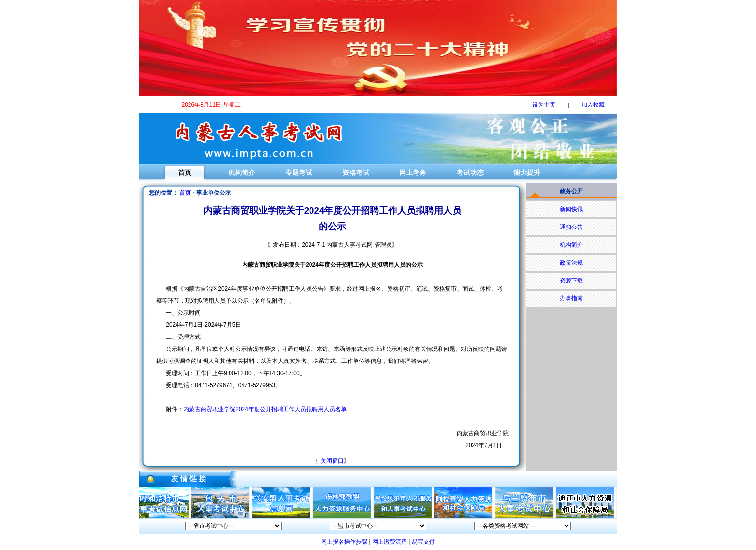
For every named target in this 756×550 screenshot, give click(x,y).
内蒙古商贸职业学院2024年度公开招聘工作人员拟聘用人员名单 (265, 409)
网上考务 (413, 173)
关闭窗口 (332, 461)
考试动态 (470, 173)
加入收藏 (593, 105)
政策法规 (571, 263)
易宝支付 (423, 542)
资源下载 (571, 281)
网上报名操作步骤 (344, 542)
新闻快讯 (571, 209)
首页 (185, 173)
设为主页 (544, 105)
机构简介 (242, 173)
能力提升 (527, 173)
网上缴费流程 (390, 542)
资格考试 (356, 173)
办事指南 (571, 298)
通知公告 (571, 227)
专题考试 (299, 173)
